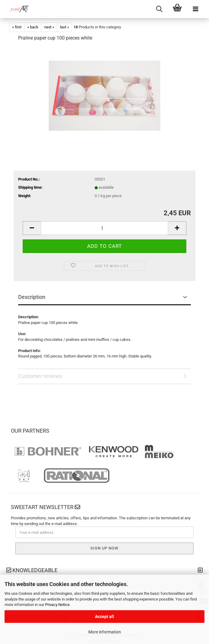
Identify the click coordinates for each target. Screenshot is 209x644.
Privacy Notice (57, 605)
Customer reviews (40, 376)
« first (17, 27)
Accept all (104, 617)
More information (105, 632)
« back (33, 27)
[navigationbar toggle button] (195, 9)
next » (49, 27)
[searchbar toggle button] (159, 9)
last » (64, 27)
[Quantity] (104, 228)
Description (32, 297)
